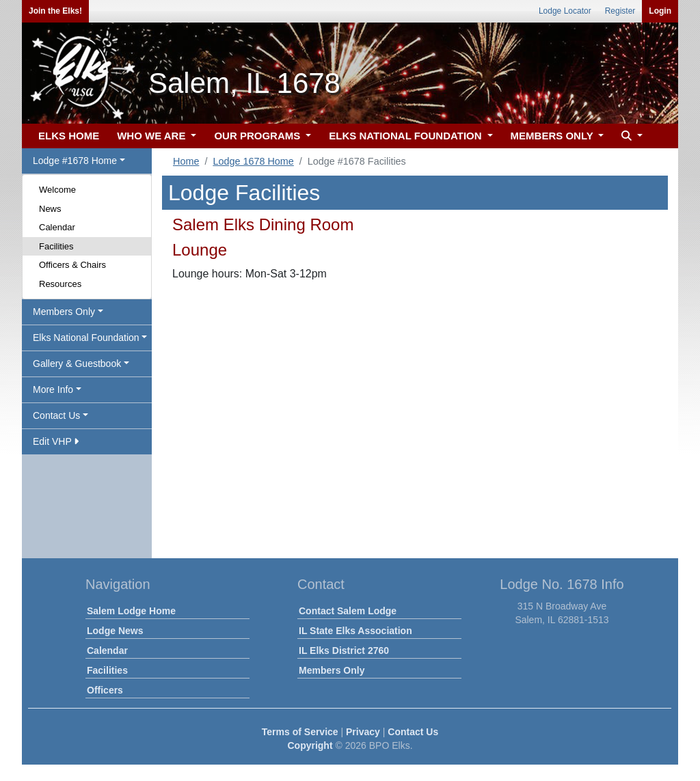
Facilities (56, 246)
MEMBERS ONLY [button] (553, 136)
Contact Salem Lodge (348, 611)
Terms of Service (300, 732)
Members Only (332, 670)
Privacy (363, 732)
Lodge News (115, 631)
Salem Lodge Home (131, 611)
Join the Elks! (55, 11)
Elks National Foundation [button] (86, 338)
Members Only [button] (64, 312)
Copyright (310, 745)
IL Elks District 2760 (344, 650)
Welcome (57, 190)
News (50, 209)
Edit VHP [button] (56, 441)
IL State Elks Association (355, 631)
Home (186, 161)
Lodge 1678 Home (253, 161)
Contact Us (413, 732)
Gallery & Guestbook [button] (77, 364)
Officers (105, 690)
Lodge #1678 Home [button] (75, 161)
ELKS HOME (69, 136)
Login (660, 11)
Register (620, 11)
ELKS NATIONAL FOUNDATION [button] (407, 136)
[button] (630, 136)
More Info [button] (53, 389)
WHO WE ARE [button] (152, 136)
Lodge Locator (565, 11)
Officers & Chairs (72, 265)
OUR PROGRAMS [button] (258, 136)
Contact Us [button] (56, 415)
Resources (60, 284)
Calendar (57, 227)
